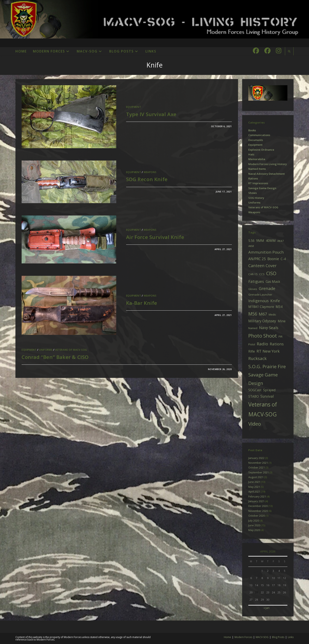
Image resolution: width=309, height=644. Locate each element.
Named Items (257, 169)
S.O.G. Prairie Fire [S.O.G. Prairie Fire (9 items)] (267, 366)
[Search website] (289, 51)
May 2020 (254, 530)
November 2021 (258, 463)
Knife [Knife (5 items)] (275, 301)
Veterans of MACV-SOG (71, 350)
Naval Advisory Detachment (267, 174)
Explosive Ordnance (261, 150)
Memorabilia (257, 159)
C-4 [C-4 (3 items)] (283, 259)
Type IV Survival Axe (151, 114)
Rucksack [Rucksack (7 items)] (257, 358)
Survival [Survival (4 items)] (267, 396)
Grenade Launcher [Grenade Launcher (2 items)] (260, 295)
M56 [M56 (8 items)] (253, 314)
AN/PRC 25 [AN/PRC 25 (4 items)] (257, 259)
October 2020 (257, 516)
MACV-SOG (262, 637)
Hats (251, 154)
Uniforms (46, 350)
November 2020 (258, 511)
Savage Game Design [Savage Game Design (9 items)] (263, 379)
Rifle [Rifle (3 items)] (252, 351)
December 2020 (258, 506)
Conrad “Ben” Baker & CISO (55, 357)
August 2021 (256, 477)
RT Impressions (258, 183)
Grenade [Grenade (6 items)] (267, 288)
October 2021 (257, 467)
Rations (253, 178)
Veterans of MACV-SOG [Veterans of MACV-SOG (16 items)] (263, 409)
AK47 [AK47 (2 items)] (281, 241)
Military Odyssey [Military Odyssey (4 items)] (262, 321)
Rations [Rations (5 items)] (277, 344)
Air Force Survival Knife (155, 237)
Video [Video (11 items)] (255, 424)
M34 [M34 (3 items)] (279, 307)
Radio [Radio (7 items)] (262, 344)
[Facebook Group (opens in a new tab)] (267, 51)
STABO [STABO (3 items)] (254, 396)
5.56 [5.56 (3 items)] (251, 241)
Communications (259, 135)
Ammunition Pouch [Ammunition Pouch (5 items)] (266, 252)
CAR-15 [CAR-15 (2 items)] (253, 274)
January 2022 (256, 458)
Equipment (134, 107)
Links (291, 637)
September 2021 (258, 472)
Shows (253, 193)
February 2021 (257, 496)
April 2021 (254, 491)
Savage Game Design (262, 188)
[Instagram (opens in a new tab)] (279, 51)
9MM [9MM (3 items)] (260, 241)
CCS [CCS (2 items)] (262, 274)
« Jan (267, 608)
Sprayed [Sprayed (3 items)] (269, 390)
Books (252, 130)
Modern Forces (243, 637)
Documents (256, 140)
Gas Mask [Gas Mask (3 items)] (273, 282)
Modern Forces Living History (268, 164)
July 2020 (254, 521)
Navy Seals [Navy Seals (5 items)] (269, 328)
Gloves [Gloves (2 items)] (253, 289)
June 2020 (254, 525)
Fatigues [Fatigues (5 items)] (256, 281)
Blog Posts (278, 637)
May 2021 (254, 487)
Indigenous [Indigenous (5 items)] (258, 301)
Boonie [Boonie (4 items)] (273, 259)
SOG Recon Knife (147, 179)
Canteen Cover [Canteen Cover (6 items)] (262, 266)
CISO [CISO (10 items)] (271, 273)
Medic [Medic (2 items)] (272, 314)
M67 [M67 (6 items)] (263, 314)
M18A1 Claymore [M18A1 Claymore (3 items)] (261, 307)
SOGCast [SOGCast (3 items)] (255, 390)
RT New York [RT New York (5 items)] (268, 351)
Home (227, 637)
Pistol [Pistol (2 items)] (252, 344)
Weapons (150, 172)
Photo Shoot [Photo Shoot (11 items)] (263, 336)
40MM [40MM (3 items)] (271, 241)
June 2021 (254, 482)
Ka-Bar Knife (142, 303)
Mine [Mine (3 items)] (282, 321)
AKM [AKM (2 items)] (251, 246)
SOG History (256, 198)
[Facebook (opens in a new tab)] (256, 51)
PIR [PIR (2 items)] (281, 337)
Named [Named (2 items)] (253, 328)
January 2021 (256, 501)
